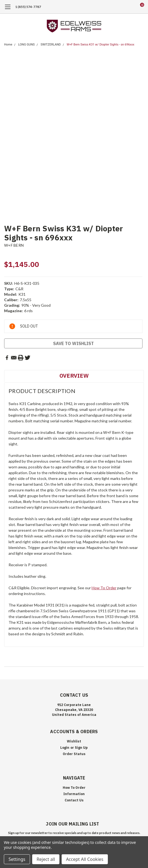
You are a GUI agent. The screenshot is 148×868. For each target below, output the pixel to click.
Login (65, 748)
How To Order (104, 588)
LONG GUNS (26, 45)
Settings (17, 859)
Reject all (46, 859)
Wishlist (74, 741)
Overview (74, 376)
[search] (120, 7)
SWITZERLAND (51, 45)
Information (74, 794)
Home (8, 45)
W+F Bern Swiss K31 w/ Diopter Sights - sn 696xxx (100, 45)
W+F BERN (14, 245)
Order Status (74, 754)
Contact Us (74, 800)
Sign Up (81, 748)
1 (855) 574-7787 (28, 7)
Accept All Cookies (85, 859)
